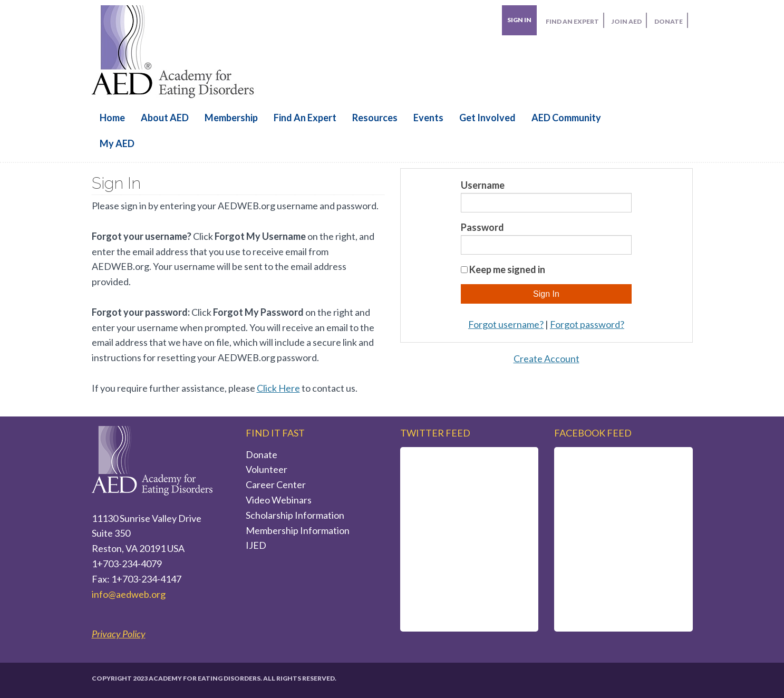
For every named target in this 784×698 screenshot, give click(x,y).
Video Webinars (279, 500)
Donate (262, 454)
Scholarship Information (295, 515)
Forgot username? (506, 324)
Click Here (278, 388)
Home (112, 118)
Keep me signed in (507, 269)
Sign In (519, 20)
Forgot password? (587, 324)
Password (482, 227)
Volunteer (267, 469)
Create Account (546, 358)
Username (483, 185)
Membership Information (298, 530)
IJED (256, 545)
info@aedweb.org (129, 594)
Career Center (276, 484)
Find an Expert (305, 118)
